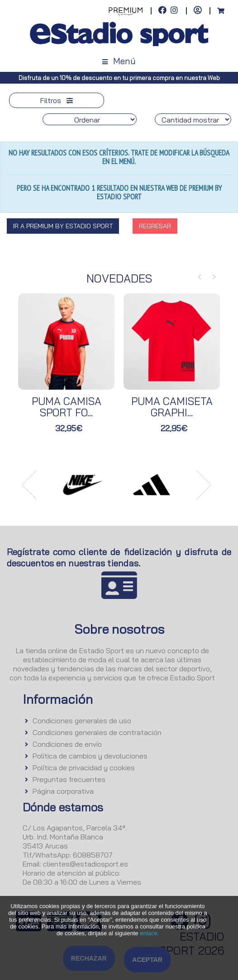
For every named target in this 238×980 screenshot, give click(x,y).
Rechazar (89, 958)
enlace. (149, 933)
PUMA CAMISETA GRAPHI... (172, 407)
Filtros (57, 100)
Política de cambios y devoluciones (90, 756)
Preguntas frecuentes (69, 779)
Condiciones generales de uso (82, 721)
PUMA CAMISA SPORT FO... (67, 407)
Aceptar (147, 960)
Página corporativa (63, 791)
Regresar (155, 226)
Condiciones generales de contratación (97, 732)
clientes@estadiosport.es (86, 864)
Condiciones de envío (67, 744)
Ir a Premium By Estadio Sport (63, 226)
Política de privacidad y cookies (84, 768)
